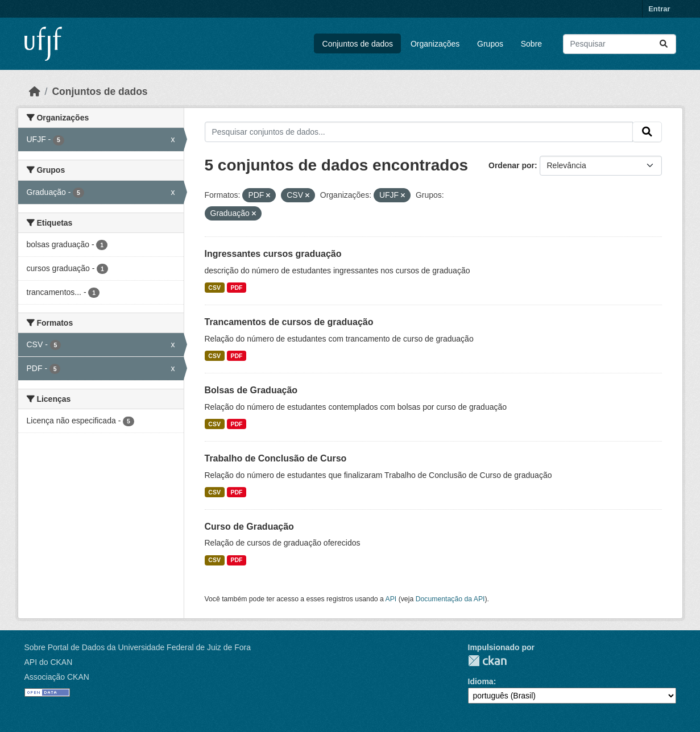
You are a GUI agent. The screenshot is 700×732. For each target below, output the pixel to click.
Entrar (659, 9)
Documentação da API (450, 599)
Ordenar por (511, 165)
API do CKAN (49, 662)
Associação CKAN (57, 677)
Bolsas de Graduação (251, 390)
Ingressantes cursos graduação (273, 254)
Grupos (490, 44)
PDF (236, 288)
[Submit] (664, 44)
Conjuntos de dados (358, 44)
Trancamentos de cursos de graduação (289, 322)
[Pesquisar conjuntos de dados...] (620, 44)
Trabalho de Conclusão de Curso (276, 458)
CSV (214, 288)
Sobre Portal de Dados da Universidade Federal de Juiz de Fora (138, 647)
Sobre (531, 44)
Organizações (435, 44)
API (391, 599)
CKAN (487, 661)
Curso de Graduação (249, 527)
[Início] (35, 91)
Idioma (481, 681)
